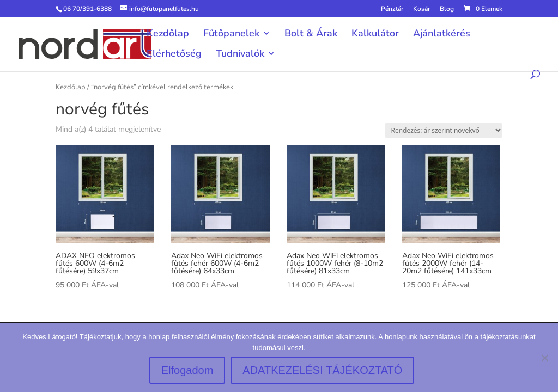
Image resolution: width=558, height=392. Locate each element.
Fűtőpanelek (231, 35)
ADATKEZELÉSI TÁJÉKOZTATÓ (322, 370)
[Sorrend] (444, 130)
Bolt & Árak (311, 35)
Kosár (421, 9)
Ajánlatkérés (442, 35)
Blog (447, 9)
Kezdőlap (168, 35)
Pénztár (392, 9)
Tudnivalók (240, 55)
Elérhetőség (174, 55)
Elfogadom (187, 370)
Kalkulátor (375, 35)
